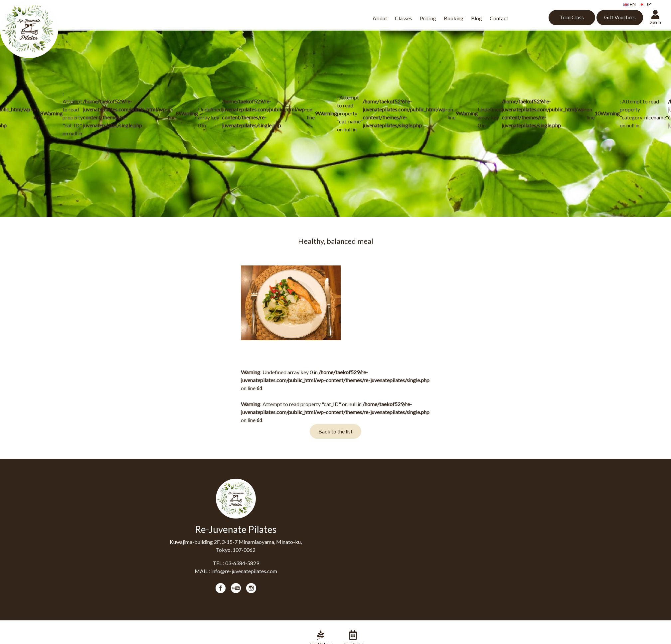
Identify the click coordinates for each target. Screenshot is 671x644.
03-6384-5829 (242, 563)
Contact (499, 18)
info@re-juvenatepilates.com (244, 571)
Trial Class (572, 17)
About (380, 18)
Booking (454, 18)
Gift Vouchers (620, 17)
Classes (404, 18)
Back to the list (335, 431)
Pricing (428, 18)
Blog (477, 18)
